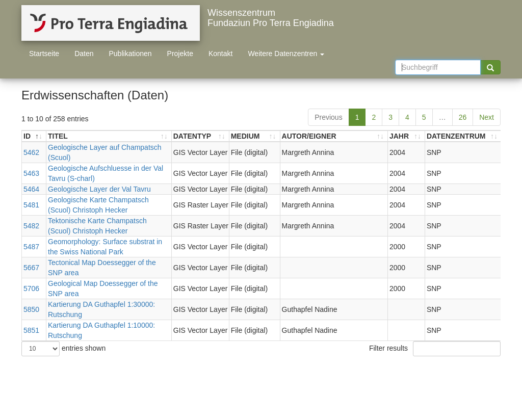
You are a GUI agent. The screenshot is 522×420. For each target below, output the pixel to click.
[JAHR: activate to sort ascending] (407, 136)
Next (487, 117)
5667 (31, 268)
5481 (31, 205)
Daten (84, 54)
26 (463, 117)
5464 (31, 189)
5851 (31, 330)
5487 (31, 247)
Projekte (180, 54)
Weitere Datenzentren (286, 54)
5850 (31, 309)
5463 (31, 173)
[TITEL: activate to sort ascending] (109, 136)
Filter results (435, 349)
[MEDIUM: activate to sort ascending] (255, 136)
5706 (31, 288)
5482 (31, 226)
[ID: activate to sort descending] (34, 136)
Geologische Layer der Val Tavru (99, 189)
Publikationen (130, 54)
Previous (328, 117)
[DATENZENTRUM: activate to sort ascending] (463, 136)
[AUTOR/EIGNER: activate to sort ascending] (334, 136)
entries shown (63, 349)
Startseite (44, 54)
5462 (31, 152)
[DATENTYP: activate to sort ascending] (201, 136)
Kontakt (220, 54)
